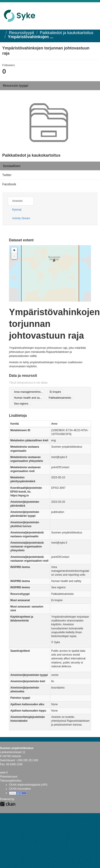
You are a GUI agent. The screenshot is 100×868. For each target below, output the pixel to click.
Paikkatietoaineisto (60, 398)
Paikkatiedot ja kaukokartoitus (67, 33)
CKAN (8, 804)
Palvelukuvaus (9, 777)
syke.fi (4, 773)
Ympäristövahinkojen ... (31, 37)
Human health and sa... (28, 398)
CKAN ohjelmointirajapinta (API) (28, 785)
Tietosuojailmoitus (11, 781)
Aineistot (17, 201)
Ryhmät (17, 210)
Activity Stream (21, 218)
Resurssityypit (22, 33)
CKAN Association (20, 789)
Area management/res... (28, 392)
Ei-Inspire (55, 392)
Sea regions (21, 404)
